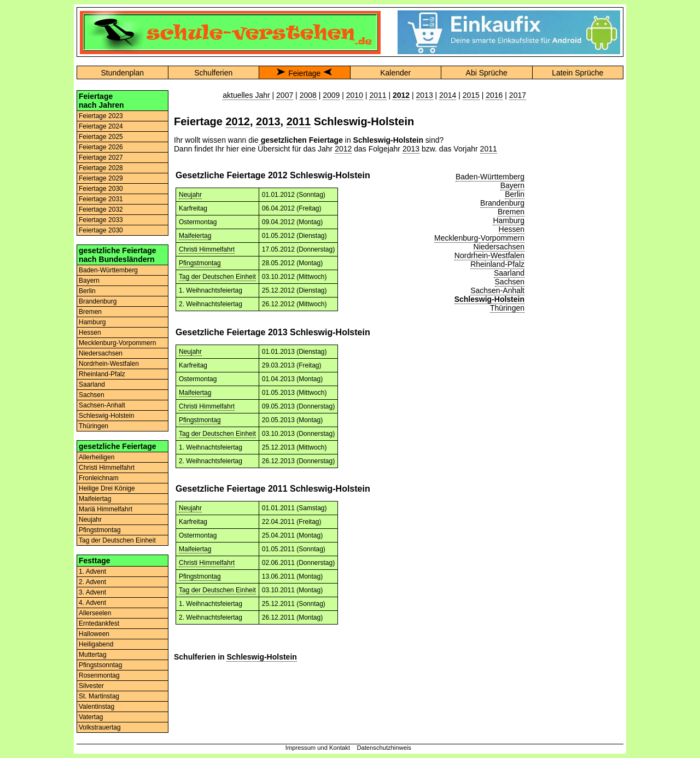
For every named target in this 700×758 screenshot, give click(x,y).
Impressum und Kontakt (318, 748)
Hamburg (92, 322)
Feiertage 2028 (101, 168)
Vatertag (91, 717)
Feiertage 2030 (101, 189)
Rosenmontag (99, 675)
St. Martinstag (99, 696)
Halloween (94, 634)
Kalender (395, 73)
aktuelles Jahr (246, 95)
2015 (471, 95)
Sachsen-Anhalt (102, 405)
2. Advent (92, 582)
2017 (518, 95)
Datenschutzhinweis (384, 748)
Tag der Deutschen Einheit (117, 540)
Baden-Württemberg (108, 270)
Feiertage (304, 73)
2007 (285, 95)
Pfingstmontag (100, 530)
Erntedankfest (99, 623)
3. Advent (92, 592)
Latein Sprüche (577, 73)
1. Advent (92, 572)
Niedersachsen (101, 353)
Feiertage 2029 (101, 178)
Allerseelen (95, 613)
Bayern (89, 281)
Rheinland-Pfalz (102, 374)
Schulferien (213, 73)
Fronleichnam (99, 478)
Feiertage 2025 (101, 137)
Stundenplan (122, 73)
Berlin (87, 291)
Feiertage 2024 (101, 126)
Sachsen (92, 395)
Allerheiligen (97, 457)
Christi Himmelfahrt (107, 468)
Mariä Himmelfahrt (106, 509)
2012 (238, 121)
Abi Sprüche (487, 73)
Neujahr (90, 520)
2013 (425, 95)
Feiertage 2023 (101, 116)
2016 (494, 95)
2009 (331, 95)
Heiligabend (96, 644)
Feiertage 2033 (101, 220)
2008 (308, 95)
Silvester (91, 686)
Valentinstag (97, 707)
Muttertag (93, 655)
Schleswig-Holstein (106, 416)
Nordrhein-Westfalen (109, 364)
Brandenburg (98, 301)
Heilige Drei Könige (107, 488)
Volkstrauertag (100, 727)
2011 (378, 95)
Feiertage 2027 (101, 158)
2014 (448, 95)
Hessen (90, 333)
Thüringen (94, 426)
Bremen (90, 312)
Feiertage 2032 (101, 209)
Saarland (92, 384)
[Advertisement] (577, 254)
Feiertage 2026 (101, 147)
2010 (355, 95)
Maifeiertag (95, 499)
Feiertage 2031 (101, 199)
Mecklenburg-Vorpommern (117, 343)
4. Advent (92, 603)
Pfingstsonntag (100, 665)
